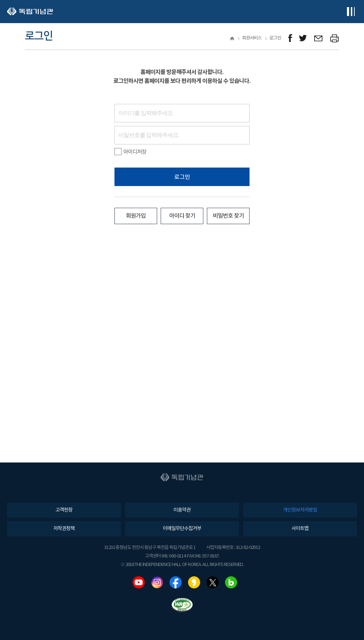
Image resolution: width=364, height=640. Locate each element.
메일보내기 (319, 38)
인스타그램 (157, 582)
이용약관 (182, 510)
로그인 (182, 177)
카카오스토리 (194, 582)
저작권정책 (64, 529)
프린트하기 (335, 38)
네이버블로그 (231, 582)
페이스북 (176, 582)
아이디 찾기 (182, 216)
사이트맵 (300, 529)
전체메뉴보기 (351, 12)
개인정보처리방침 (300, 510)
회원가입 (136, 216)
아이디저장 (130, 152)
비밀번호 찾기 (228, 216)
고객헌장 (64, 510)
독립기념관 (30, 12)
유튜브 (139, 582)
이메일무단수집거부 (182, 529)
